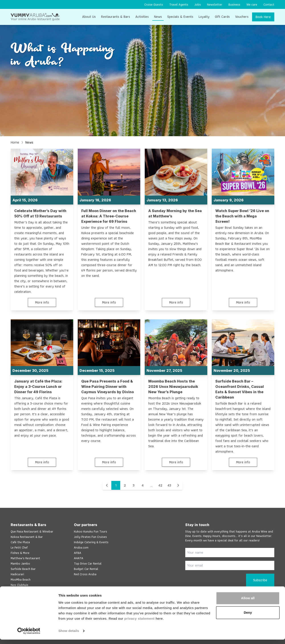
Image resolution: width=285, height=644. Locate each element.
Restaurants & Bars (116, 17)
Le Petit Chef (19, 547)
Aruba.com (81, 547)
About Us (89, 17)
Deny (248, 617)
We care (252, 4)
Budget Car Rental (86, 569)
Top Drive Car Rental (88, 563)
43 (169, 485)
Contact (269, 4)
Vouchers (242, 17)
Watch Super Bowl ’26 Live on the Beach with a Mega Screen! (242, 216)
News (158, 17)
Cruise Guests (154, 4)
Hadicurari (17, 574)
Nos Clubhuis (19, 585)
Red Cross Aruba (85, 574)
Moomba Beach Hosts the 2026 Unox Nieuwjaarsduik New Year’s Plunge (173, 387)
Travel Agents (179, 4)
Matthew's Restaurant (25, 558)
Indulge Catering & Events (91, 542)
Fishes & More (20, 553)
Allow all (248, 602)
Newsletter (215, 4)
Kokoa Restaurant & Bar (27, 537)
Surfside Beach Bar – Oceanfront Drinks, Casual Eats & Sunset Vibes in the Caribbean (240, 389)
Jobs (198, 4)
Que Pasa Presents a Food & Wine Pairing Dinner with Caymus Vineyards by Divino (108, 387)
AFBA (78, 553)
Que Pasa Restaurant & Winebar (32, 531)
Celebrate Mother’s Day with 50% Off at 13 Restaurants (40, 213)
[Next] (178, 486)
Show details (69, 635)
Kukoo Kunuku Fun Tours (91, 531)
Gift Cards (222, 17)
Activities (142, 17)
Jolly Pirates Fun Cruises (90, 537)
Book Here (263, 17)
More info (42, 302)
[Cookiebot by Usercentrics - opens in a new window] (29, 635)
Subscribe (260, 580)
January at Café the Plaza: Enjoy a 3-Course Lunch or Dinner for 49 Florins (38, 387)
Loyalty (204, 17)
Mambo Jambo (20, 563)
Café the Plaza (20, 542)
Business (234, 4)
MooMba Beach (21, 579)
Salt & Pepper (20, 590)
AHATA (79, 558)
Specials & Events (180, 17)
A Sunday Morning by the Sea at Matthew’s (175, 213)
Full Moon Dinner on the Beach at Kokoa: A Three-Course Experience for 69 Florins (109, 216)
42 (160, 485)
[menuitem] (154, 4)
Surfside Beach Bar (23, 569)
